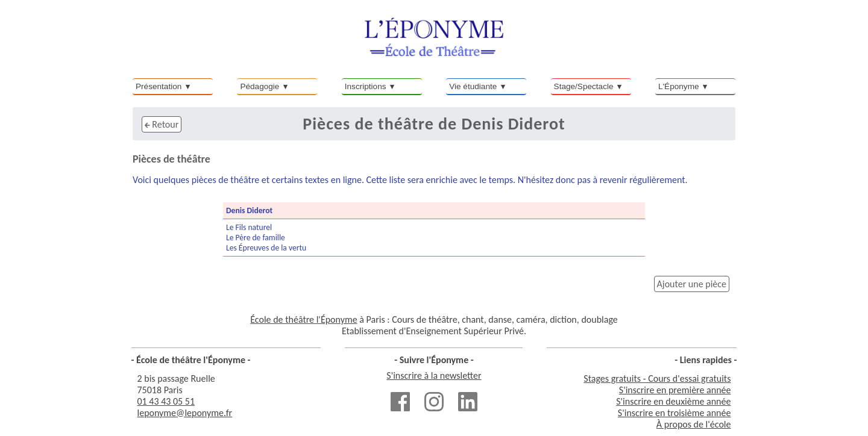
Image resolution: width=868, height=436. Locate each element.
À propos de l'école (694, 424)
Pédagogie (259, 86)
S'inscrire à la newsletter (434, 375)
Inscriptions (366, 86)
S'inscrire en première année (675, 390)
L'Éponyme (679, 86)
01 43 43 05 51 (166, 401)
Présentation (159, 86)
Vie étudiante (473, 86)
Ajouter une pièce (692, 284)
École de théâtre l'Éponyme (303, 319)
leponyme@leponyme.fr (185, 413)
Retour (162, 124)
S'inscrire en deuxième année (673, 401)
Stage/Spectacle (584, 86)
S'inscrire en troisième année (675, 413)
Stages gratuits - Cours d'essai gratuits (657, 378)
